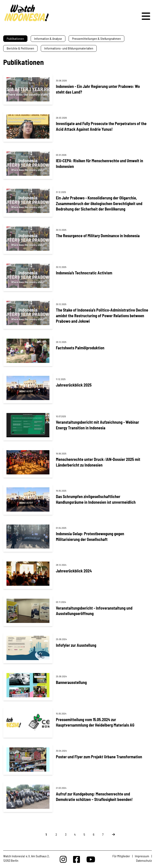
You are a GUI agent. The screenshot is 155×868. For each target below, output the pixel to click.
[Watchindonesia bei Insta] (63, 859)
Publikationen (15, 38)
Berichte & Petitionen (20, 48)
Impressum (142, 856)
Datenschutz (144, 860)
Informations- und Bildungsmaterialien (69, 48)
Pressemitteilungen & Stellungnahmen (96, 38)
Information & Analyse (48, 38)
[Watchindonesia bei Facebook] (76, 859)
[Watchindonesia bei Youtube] (91, 859)
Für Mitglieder (121, 856)
